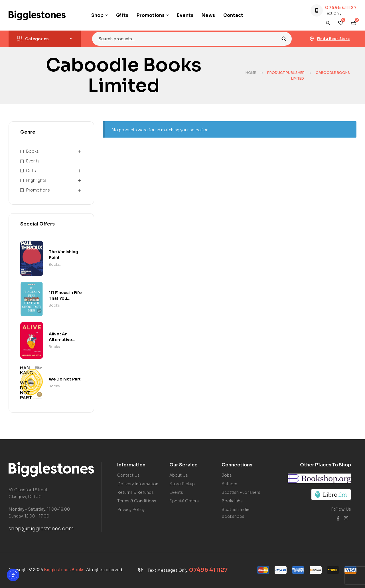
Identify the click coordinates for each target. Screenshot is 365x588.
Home (251, 73)
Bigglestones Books (64, 570)
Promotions (38, 190)
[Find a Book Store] (312, 39)
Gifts (31, 171)
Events (33, 161)
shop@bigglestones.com (41, 529)
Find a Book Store (333, 39)
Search (284, 39)
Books (32, 151)
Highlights (36, 180)
